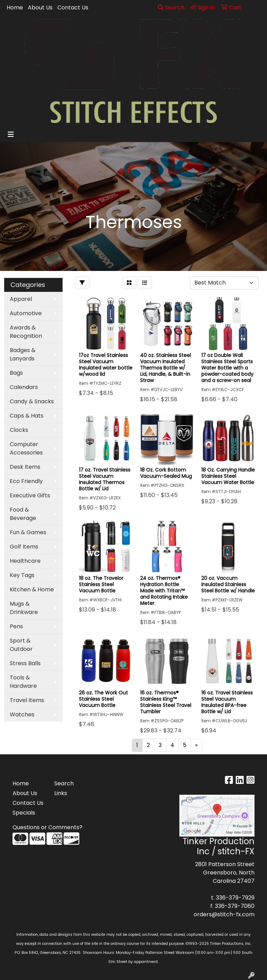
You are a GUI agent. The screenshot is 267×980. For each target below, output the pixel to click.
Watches (22, 714)
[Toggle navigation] (11, 134)
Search (171, 7)
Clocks (19, 430)
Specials (24, 813)
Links (61, 793)
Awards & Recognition (26, 332)
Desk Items (25, 467)
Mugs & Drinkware (24, 608)
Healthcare (25, 561)
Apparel (21, 299)
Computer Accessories (26, 448)
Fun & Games (28, 532)
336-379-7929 (235, 898)
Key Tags (22, 575)
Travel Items (27, 700)
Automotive (26, 313)
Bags (16, 373)
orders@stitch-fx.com (224, 914)
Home (15, 7)
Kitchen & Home (32, 589)
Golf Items (24, 547)
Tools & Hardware (23, 682)
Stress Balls (25, 663)
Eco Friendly (26, 481)
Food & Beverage (23, 514)
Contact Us (73, 7)
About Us (40, 7)
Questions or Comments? (47, 827)
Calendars (24, 387)
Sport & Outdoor (21, 645)
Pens (16, 626)
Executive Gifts (30, 495)
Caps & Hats (27, 416)
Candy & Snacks (32, 401)
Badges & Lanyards (23, 354)
